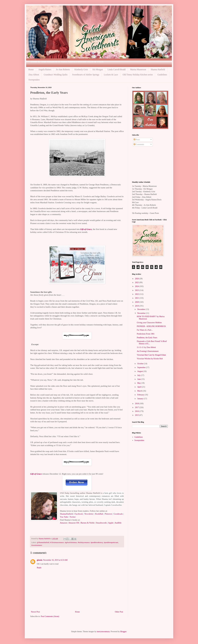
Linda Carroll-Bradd (117, 69)
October (141, 364)
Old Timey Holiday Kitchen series (138, 75)
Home (31, 69)
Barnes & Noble (87, 523)
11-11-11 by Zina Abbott (146, 347)
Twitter (73, 517)
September (142, 367)
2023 (137, 290)
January (140, 399)
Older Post (119, 612)
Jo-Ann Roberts (63, 69)
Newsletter (89, 514)
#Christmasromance (57, 542)
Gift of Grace (86, 229)
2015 (137, 415)
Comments (139, 144)
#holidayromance (84, 542)
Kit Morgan (98, 69)
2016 (137, 411)
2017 (137, 407)
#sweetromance (37, 545)
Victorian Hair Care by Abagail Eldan (151, 355)
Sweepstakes (34, 80)
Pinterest (108, 514)
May (139, 383)
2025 (137, 282)
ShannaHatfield (66, 514)
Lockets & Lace (111, 75)
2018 (137, 404)
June (139, 379)
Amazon (63, 523)
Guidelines (162, 75)
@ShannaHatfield (43, 542)
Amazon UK (74, 523)
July (139, 375)
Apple (111, 523)
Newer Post (35, 612)
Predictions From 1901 (146, 334)
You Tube (64, 517)
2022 (137, 294)
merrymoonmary (103, 632)
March (140, 391)
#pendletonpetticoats (111, 542)
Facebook (79, 514)
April (139, 387)
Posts (137, 140)
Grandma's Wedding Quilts (56, 75)
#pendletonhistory (97, 542)
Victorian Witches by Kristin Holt (150, 359)
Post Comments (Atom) (50, 616)
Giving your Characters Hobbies (149, 323)
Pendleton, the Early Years (147, 338)
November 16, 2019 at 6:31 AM (55, 560)
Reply (39, 568)
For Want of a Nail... (145, 330)
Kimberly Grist (81, 69)
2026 (137, 279)
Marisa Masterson (138, 69)
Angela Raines (45, 69)
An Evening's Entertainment (148, 351)
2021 (137, 298)
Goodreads (118, 514)
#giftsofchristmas (71, 542)
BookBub (99, 514)
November (142, 313)
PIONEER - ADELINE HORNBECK (151, 326)
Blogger (123, 632)
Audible (118, 523)
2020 (137, 302)
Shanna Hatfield (158, 69)
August (140, 371)
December (141, 309)
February (141, 395)
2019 (137, 306)
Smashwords (101, 523)
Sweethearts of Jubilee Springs (86, 75)
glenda (40, 560)
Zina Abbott (34, 75)
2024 (137, 286)
